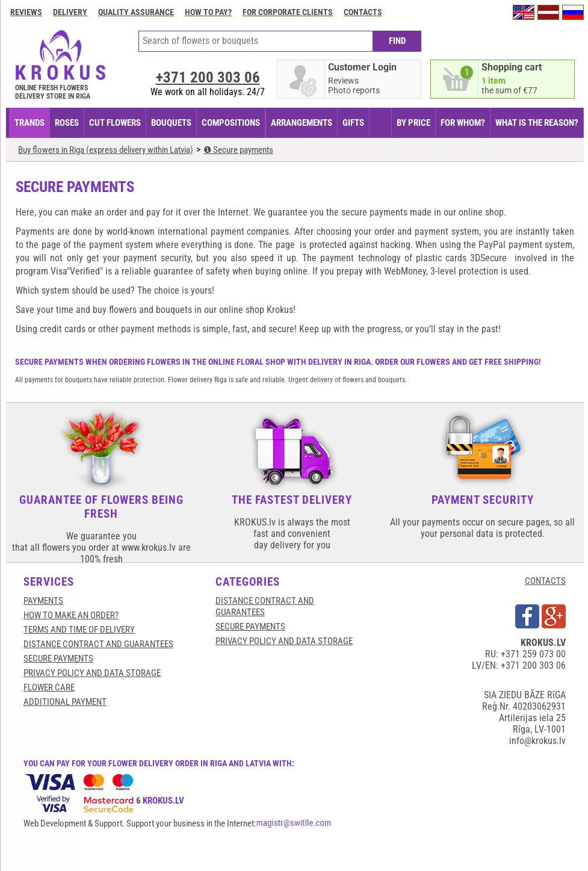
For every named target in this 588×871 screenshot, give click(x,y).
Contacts (363, 12)
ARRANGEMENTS (302, 123)
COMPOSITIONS (231, 123)
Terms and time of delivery (79, 630)
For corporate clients (288, 12)
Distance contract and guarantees (98, 644)
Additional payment (65, 702)
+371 (208, 77)
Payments (43, 601)
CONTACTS (545, 581)
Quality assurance (136, 12)
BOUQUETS (171, 123)
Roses (67, 123)
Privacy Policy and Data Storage (92, 673)
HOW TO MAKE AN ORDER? (71, 615)
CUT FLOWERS (115, 123)
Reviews (26, 12)
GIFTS (353, 123)
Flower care (49, 687)
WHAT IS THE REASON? (537, 123)
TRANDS (29, 123)
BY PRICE (413, 123)
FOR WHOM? (463, 123)
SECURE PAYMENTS (58, 659)
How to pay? (208, 12)
